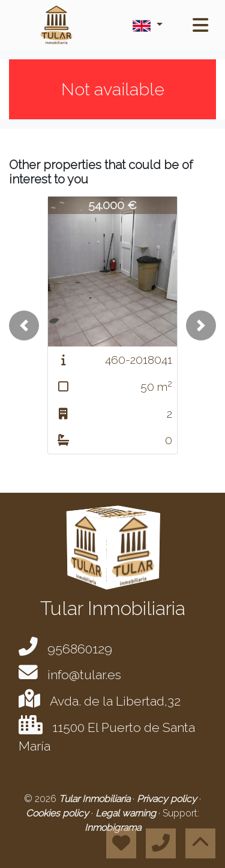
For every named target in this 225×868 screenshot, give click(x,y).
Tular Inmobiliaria (96, 799)
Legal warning (127, 813)
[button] (24, 325)
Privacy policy (168, 799)
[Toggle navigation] (200, 25)
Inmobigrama (113, 828)
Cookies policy (58, 813)
